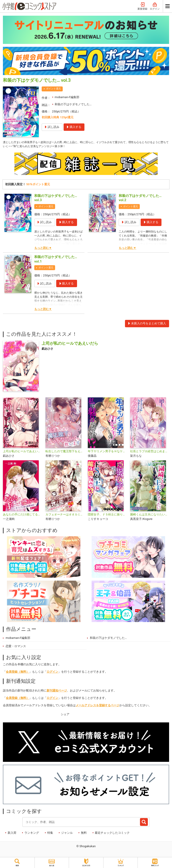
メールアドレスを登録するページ (98, 706)
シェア (65, 715)
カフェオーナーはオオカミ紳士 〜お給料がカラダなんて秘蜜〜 (65, 515)
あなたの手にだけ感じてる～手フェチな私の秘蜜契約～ (22, 515)
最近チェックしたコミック (112, 833)
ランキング (32, 833)
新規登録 (142, 6)
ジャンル (67, 833)
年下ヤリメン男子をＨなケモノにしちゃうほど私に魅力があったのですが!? (107, 452)
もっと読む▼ (43, 249)
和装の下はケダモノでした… (73, 104)
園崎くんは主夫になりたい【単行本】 (149, 515)
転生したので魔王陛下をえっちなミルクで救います (65, 452)
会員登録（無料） (17, 673)
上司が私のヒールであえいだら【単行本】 (22, 452)
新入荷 (12, 833)
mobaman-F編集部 (67, 97)
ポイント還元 (54, 89)
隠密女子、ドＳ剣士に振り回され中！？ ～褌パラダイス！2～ (107, 515)
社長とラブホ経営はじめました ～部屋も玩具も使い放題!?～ (149, 452)
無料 (84, 833)
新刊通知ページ (57, 691)
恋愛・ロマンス (16, 647)
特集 (50, 833)
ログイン (155, 6)
